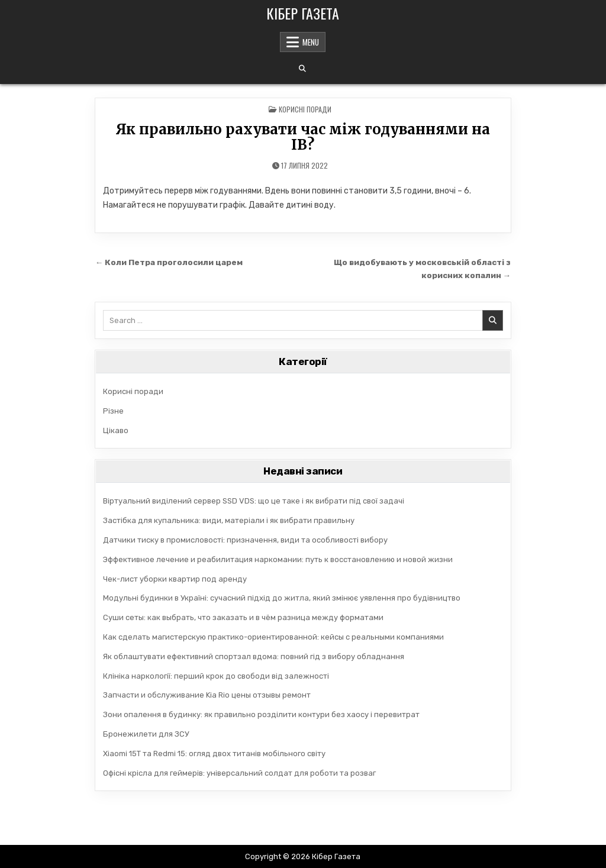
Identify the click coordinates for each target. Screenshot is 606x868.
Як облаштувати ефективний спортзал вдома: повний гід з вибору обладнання (254, 656)
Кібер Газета (303, 13)
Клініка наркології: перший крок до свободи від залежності (216, 676)
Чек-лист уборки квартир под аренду (175, 579)
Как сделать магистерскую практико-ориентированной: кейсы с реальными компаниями (273, 637)
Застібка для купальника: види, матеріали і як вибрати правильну (229, 520)
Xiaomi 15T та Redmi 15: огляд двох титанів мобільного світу (214, 754)
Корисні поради (305, 109)
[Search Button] (302, 69)
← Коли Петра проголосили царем (169, 262)
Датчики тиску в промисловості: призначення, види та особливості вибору (245, 540)
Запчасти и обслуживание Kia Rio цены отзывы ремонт (207, 695)
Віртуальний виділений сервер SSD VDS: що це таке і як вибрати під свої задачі (254, 501)
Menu (311, 42)
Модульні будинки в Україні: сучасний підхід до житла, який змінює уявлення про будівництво (282, 598)
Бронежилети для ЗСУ (146, 734)
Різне (113, 411)
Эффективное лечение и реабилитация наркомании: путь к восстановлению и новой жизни (278, 559)
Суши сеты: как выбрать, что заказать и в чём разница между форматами (243, 617)
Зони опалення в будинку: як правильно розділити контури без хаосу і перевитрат (261, 714)
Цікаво (116, 430)
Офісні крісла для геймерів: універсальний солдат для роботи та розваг (239, 773)
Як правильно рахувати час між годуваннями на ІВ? (303, 137)
